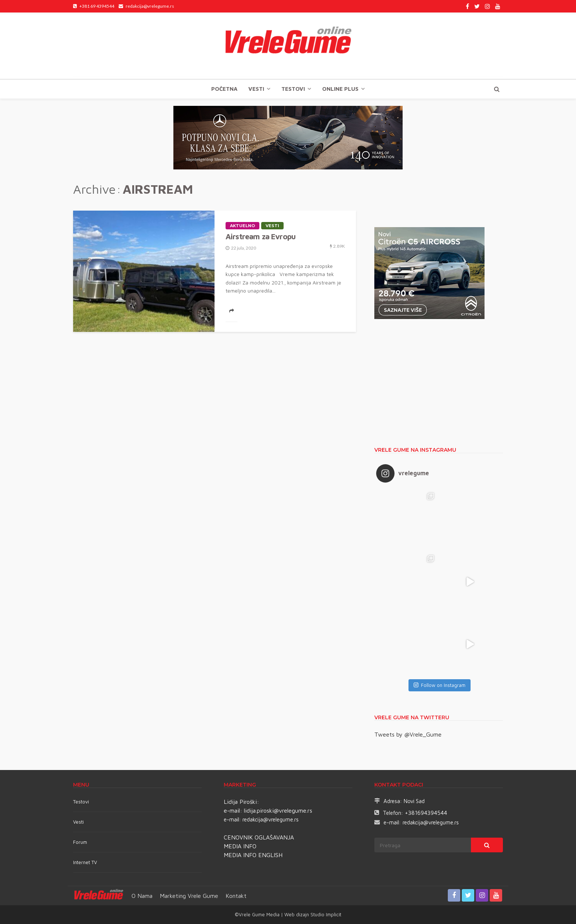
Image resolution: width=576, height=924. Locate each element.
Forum (80, 842)
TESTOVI (293, 89)
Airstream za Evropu (260, 236)
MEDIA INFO (240, 846)
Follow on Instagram (440, 685)
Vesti (256, 89)
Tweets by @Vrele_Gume (408, 734)
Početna (224, 89)
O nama (142, 896)
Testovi (81, 802)
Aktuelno (242, 226)
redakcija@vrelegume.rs (271, 819)
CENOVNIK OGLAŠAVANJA (259, 837)
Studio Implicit (325, 914)
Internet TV (85, 862)
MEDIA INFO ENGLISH (253, 855)
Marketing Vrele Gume (189, 896)
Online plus (340, 89)
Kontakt (236, 896)
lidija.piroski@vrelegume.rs (278, 810)
